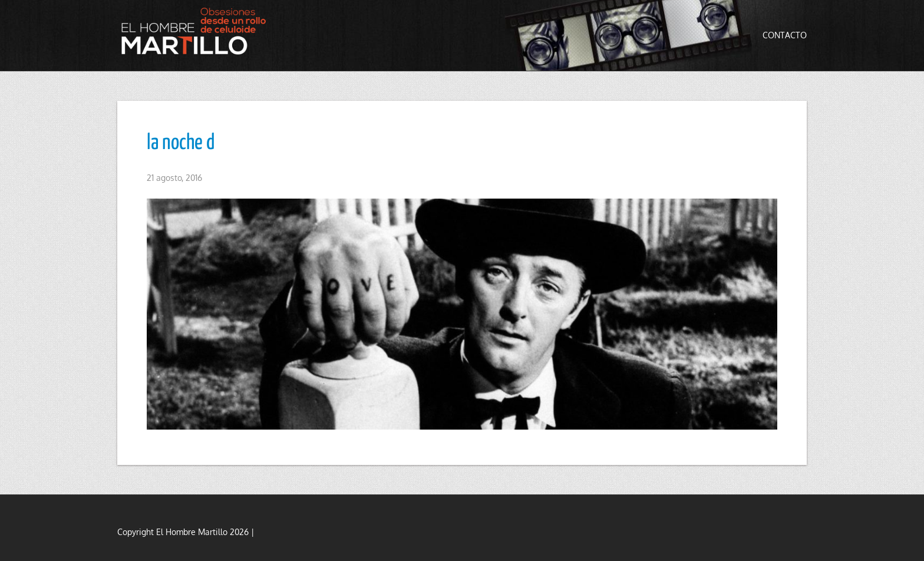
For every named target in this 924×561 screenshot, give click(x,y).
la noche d (181, 143)
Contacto (785, 35)
